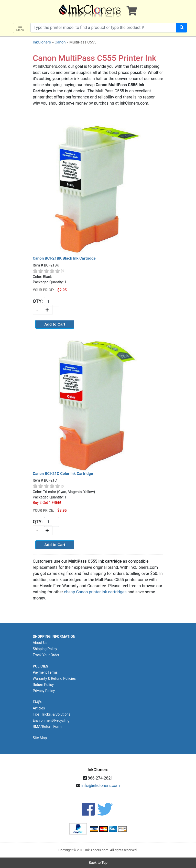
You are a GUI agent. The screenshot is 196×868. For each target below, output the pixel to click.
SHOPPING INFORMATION (54, 637)
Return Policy (43, 685)
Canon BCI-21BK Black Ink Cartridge (64, 258)
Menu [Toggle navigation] (20, 28)
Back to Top (98, 863)
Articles (39, 708)
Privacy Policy (44, 691)
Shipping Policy (45, 649)
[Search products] (104, 28)
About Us (40, 643)
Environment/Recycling (51, 720)
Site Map (40, 738)
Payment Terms (45, 672)
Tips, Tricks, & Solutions (52, 714)
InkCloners (42, 42)
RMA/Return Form (47, 727)
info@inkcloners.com (101, 786)
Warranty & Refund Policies (54, 678)
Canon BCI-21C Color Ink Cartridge (63, 474)
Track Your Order (46, 655)
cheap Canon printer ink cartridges (95, 592)
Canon (60, 42)
